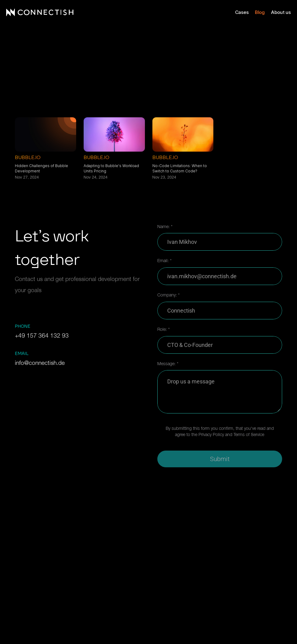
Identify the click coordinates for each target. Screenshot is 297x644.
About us (281, 12)
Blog (260, 12)
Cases (242, 12)
